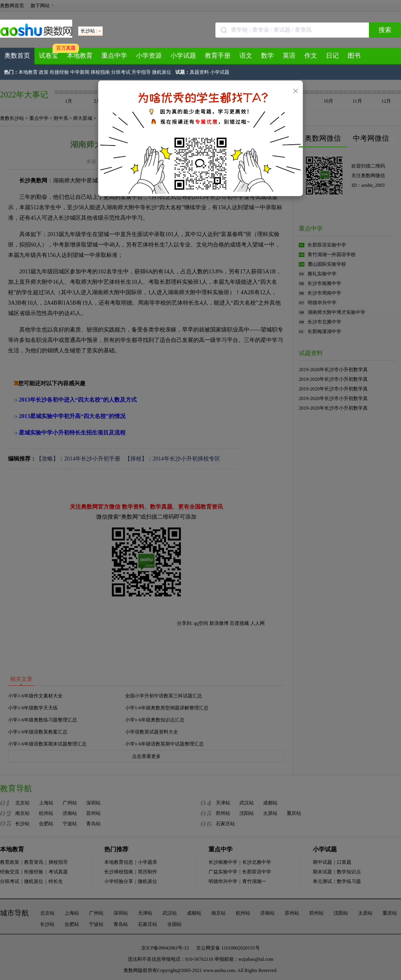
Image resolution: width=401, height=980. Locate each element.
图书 (354, 56)
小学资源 (149, 56)
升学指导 (141, 72)
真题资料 (199, 72)
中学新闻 (80, 72)
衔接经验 (59, 72)
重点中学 (114, 56)
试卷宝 (49, 56)
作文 (311, 56)
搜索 (385, 30)
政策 (44, 72)
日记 (332, 56)
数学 (267, 56)
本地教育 (80, 56)
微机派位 (162, 72)
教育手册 (218, 56)
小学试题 (183, 56)
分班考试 (121, 72)
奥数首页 (17, 56)
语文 (246, 56)
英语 (289, 56)
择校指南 (100, 72)
